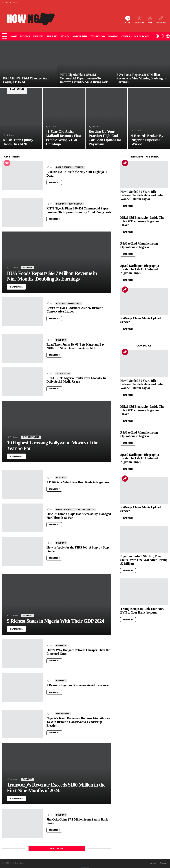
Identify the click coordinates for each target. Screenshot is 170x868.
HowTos (113, 36)
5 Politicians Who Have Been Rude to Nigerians (78, 482)
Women (65, 36)
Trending (161, 20)
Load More (57, 848)
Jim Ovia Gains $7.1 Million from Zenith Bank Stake (77, 821)
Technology (98, 36)
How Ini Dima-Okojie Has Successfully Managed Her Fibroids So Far (79, 516)
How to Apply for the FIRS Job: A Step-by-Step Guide (78, 549)
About (5, 2)
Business (38, 36)
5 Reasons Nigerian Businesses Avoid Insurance (77, 685)
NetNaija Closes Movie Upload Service (140, 320)
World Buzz (75, 303)
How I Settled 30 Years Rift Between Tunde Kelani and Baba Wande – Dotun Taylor (142, 195)
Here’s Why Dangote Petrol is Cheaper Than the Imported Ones (78, 652)
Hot (150, 20)
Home (14, 36)
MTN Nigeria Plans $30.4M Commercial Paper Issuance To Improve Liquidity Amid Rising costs (79, 210)
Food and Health (85, 509)
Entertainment (31, 437)
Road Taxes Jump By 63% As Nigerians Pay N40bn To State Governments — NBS (76, 346)
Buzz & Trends (64, 167)
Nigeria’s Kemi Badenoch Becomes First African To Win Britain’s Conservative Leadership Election (78, 722)
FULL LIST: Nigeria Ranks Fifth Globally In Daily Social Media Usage (76, 380)
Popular (140, 20)
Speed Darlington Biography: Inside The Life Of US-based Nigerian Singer (140, 269)
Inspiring (52, 36)
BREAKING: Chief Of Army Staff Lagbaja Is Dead (77, 174)
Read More (54, 182)
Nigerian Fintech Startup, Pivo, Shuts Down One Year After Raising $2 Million (144, 560)
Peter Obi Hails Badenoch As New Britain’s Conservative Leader (75, 310)
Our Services (142, 36)
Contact (14, 2)
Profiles (25, 36)
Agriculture (80, 36)
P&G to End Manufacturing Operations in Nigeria (139, 245)
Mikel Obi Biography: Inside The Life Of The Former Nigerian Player (142, 221)
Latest (128, 20)
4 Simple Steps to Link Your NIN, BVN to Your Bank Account (142, 611)
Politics (79, 167)
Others (126, 36)
